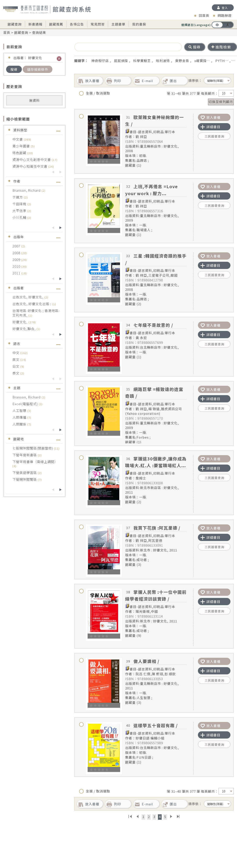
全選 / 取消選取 (95, 93)
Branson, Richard (27, 190)
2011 (17, 273)
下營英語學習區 (25, 473)
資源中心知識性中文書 (30, 166)
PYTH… (222, 61)
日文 (16, 366)
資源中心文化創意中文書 (32, 159)
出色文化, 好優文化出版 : (32, 304)
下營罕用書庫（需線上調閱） (35, 462)
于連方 (18, 197)
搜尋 (14, 69)
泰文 (16, 373)
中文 (16, 353)
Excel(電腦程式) (26, 404)
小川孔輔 (20, 217)
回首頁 (204, 15)
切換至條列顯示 (221, 102)
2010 (17, 266)
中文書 (18, 139)
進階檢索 (221, 47)
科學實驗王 (142, 61)
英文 (16, 359)
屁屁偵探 (121, 61)
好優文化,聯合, (24, 329)
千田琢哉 (20, 204)
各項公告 (77, 24)
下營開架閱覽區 (25, 479)
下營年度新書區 (25, 455)
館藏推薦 (56, 24)
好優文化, (20, 322)
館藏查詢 (15, 24)
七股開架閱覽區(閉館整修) (33, 448)
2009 (17, 259)
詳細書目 (210, 127)
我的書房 (139, 24)
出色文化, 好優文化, (28, 297)
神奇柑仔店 (100, 61)
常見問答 (98, 24)
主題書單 (118, 24)
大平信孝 (20, 211)
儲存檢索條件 (38, 69)
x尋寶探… (202, 61)
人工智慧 (20, 411)
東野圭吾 (182, 61)
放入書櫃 (210, 117)
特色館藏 (20, 153)
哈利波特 (163, 61)
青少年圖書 (22, 146)
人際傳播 (20, 417)
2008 (17, 253)
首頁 (7, 32)
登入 (225, 8)
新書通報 (35, 24)
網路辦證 (225, 15)
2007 (17, 246)
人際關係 (20, 424)
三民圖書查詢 (215, 136)
